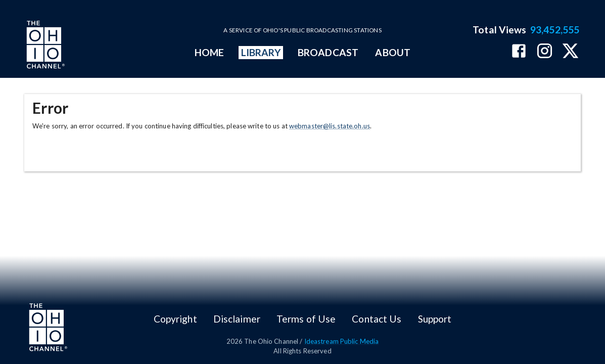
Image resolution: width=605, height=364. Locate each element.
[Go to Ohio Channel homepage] (44, 46)
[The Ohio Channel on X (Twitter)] (570, 52)
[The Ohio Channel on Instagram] (545, 52)
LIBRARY (261, 52)
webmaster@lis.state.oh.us (330, 126)
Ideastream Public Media (342, 341)
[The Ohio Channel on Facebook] (519, 52)
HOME (209, 52)
